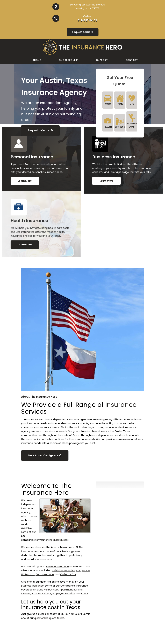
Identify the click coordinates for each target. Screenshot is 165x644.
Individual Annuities (63, 570)
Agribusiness (51, 589)
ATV (78, 570)
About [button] (37, 60)
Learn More (25, 181)
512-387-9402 (87, 20)
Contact (132, 60)
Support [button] (102, 60)
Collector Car (68, 574)
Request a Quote (40, 130)
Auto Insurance (45, 574)
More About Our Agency (45, 455)
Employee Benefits (64, 593)
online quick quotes (57, 540)
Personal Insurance (58, 566)
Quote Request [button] (69, 60)
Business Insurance (32, 586)
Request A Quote (83, 32)
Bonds (85, 593)
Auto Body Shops (41, 593)
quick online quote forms (49, 618)
